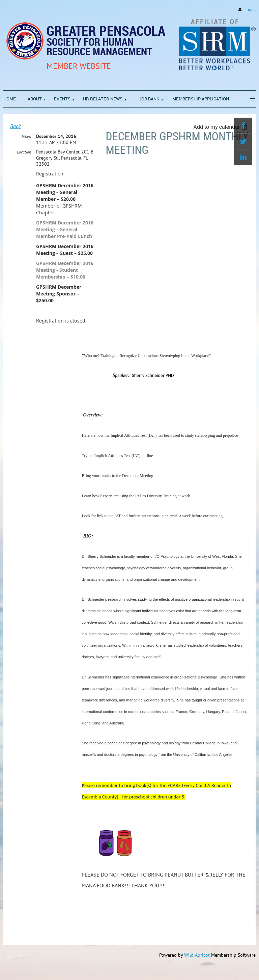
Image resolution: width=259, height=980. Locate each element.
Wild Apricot (197, 955)
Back (15, 126)
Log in (250, 10)
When (26, 136)
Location (24, 152)
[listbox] (221, 127)
